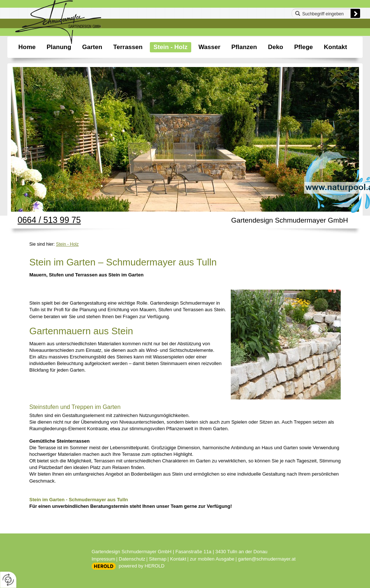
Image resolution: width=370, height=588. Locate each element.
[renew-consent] (8, 580)
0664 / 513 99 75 (49, 220)
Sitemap (158, 559)
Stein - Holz (171, 47)
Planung (59, 47)
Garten (92, 47)
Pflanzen (244, 47)
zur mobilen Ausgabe (212, 559)
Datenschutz (132, 559)
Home (27, 47)
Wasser (210, 47)
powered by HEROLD (142, 566)
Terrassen (128, 47)
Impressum (103, 559)
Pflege (304, 47)
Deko (275, 47)
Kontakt (335, 47)
